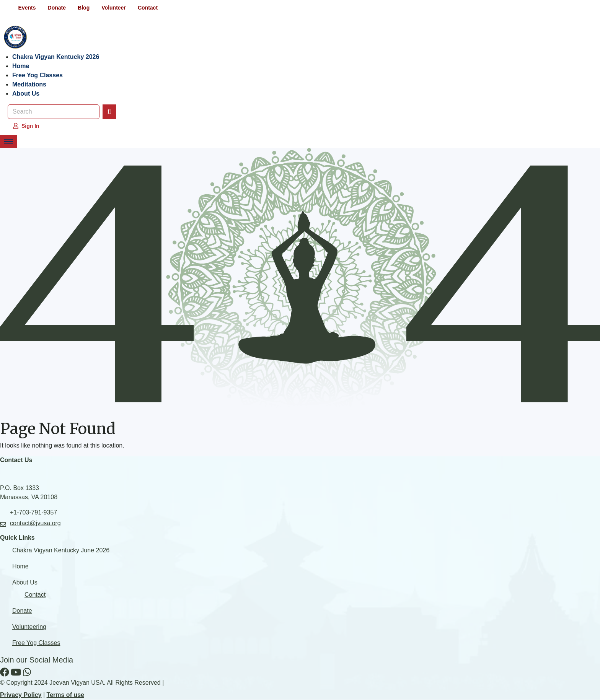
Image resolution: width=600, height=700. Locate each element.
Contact (149, 8)
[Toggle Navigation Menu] (8, 142)
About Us (26, 94)
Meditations (29, 84)
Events (27, 8)
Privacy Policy (21, 695)
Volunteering (29, 627)
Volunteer (115, 8)
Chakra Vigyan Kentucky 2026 (56, 57)
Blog (84, 8)
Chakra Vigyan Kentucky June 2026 (61, 551)
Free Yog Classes (37, 75)
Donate (57, 8)
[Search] (109, 112)
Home (21, 66)
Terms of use (65, 695)
